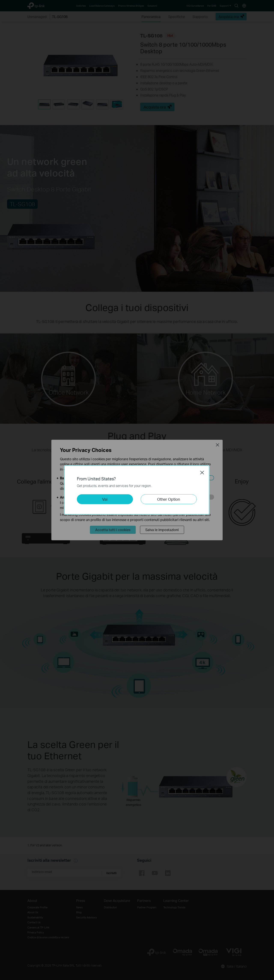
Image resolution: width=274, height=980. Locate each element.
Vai (105, 499)
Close (202, 472)
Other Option (169, 499)
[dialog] (137, 490)
